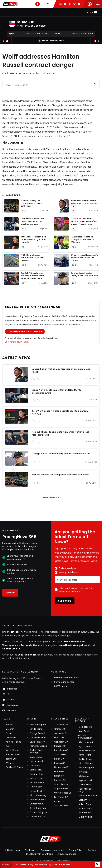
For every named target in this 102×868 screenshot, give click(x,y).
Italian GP (59, 776)
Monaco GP (60, 746)
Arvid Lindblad (37, 783)
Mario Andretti (86, 817)
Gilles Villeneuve (87, 751)
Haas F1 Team (13, 755)
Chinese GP (60, 729)
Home (14, 12)
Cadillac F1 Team (14, 767)
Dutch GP (59, 772)
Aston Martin (12, 750)
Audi (8, 746)
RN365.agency (62, 686)
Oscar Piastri (36, 761)
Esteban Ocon (37, 774)
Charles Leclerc (11, 649)
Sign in (10, 593)
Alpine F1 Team (13, 742)
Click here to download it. (16, 342)
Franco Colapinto (39, 812)
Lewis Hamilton (39, 105)
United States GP (63, 793)
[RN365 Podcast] (38, 4)
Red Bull (9, 725)
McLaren (10, 729)
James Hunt (85, 755)
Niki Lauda (84, 776)
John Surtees (85, 813)
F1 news (25, 12)
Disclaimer (30, 850)
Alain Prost (84, 731)
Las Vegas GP (61, 797)
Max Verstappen (38, 725)
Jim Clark (83, 772)
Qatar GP (59, 801)
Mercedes (8, 101)
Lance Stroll (36, 791)
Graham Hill (84, 800)
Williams (10, 763)
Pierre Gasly (36, 787)
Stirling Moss (85, 785)
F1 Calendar (39, 12)
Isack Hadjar (36, 757)
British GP (59, 759)
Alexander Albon (38, 800)
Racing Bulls (12, 759)
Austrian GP (60, 755)
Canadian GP (61, 742)
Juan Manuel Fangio (85, 790)
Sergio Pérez (36, 770)
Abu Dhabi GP (61, 806)
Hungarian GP (61, 767)
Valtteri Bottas (37, 778)
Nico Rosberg (85, 727)
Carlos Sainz (36, 766)
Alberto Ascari (86, 742)
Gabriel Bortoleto (38, 817)
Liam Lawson (36, 804)
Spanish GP (60, 780)
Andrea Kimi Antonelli (36, 752)
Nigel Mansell (85, 780)
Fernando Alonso (31, 645)
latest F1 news (19, 632)
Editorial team (13, 850)
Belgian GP (60, 763)
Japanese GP (61, 733)
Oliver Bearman (38, 808)
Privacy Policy (76, 850)
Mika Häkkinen (86, 763)
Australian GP (61, 725)
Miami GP (59, 738)
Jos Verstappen (87, 768)
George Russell (82, 645)
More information (51, 41)
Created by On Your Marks (40, 854)
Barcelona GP (61, 750)
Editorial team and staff (67, 678)
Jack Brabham (86, 809)
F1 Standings (57, 12)
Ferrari (6, 118)
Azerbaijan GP (61, 784)
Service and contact (65, 682)
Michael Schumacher (85, 737)
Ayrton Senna (86, 746)
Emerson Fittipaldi (88, 796)
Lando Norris (65, 645)
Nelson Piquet (86, 804)
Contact (92, 850)
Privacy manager (67, 854)
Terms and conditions (52, 850)
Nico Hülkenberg (38, 795)
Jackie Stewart (86, 759)
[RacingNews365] (51, 839)
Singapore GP (61, 789)
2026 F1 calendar (27, 655)
